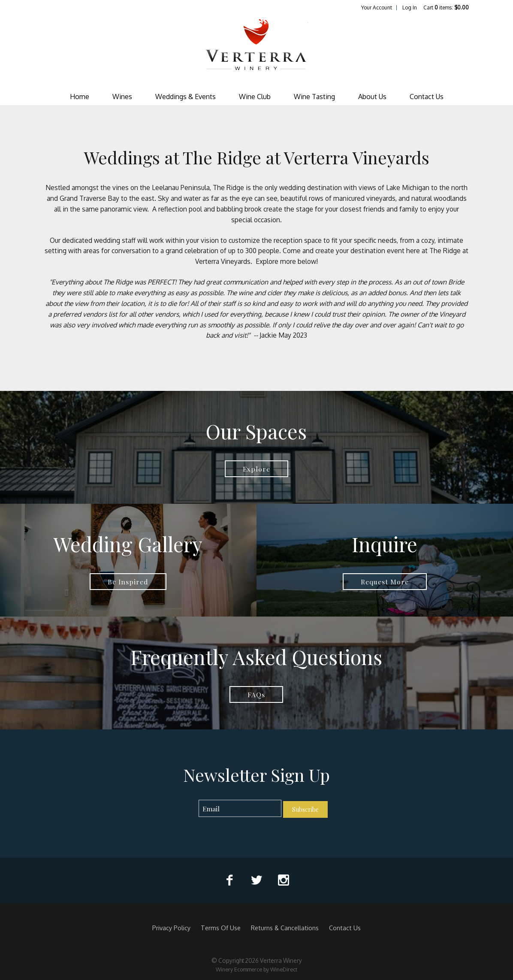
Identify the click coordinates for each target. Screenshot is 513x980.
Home (80, 97)
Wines (122, 97)
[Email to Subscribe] (240, 809)
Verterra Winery (256, 50)
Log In (410, 8)
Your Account (377, 8)
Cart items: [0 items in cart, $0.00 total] (446, 8)
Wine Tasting (314, 97)
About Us (372, 97)
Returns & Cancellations (285, 928)
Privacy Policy (171, 928)
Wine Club (255, 97)
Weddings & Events (186, 97)
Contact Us (427, 97)
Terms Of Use (221, 928)
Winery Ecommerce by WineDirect (256, 969)
